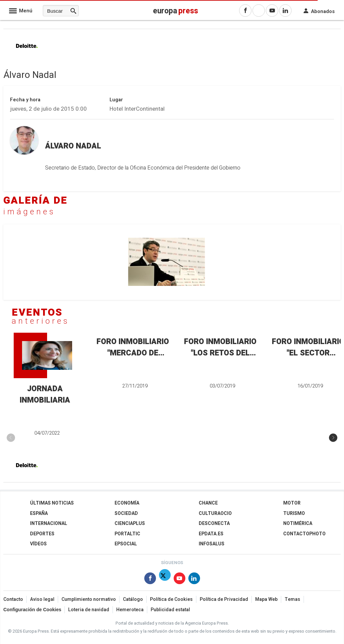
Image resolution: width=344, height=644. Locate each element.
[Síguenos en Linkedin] (194, 580)
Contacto (13, 599)
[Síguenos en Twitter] (165, 580)
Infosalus (212, 544)
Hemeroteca (130, 610)
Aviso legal (42, 599)
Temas (292, 599)
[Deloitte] (27, 52)
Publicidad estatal (170, 610)
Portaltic (127, 534)
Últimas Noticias (52, 503)
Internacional (49, 523)
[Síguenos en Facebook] (150, 580)
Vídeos (38, 544)
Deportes (42, 534)
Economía (127, 503)
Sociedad (126, 513)
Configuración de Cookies (32, 610)
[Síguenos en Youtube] (180, 580)
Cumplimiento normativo (89, 599)
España (39, 513)
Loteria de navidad (89, 610)
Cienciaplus (130, 523)
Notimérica (298, 523)
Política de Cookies (171, 599)
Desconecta (214, 523)
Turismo (294, 513)
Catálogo (133, 599)
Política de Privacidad (224, 599)
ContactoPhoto (304, 534)
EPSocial (126, 544)
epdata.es (211, 534)
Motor (292, 503)
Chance (208, 503)
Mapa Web (266, 599)
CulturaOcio (215, 513)
